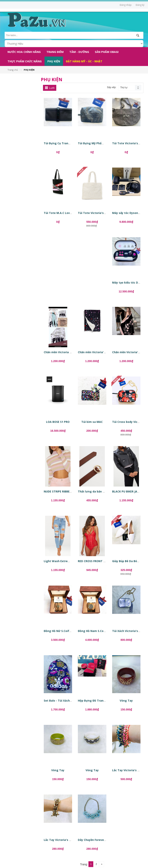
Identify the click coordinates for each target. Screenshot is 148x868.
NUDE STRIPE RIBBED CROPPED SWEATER (71, 491)
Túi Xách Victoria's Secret (130, 631)
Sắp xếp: (112, 87)
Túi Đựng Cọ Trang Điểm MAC (64, 143)
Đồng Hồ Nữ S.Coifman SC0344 (65, 631)
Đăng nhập (126, 5)
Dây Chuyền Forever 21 (93, 840)
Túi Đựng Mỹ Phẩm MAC (94, 143)
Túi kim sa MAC (92, 422)
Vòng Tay (126, 701)
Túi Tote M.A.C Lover (58, 213)
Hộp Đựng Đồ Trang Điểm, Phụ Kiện (102, 701)
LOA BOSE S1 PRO (58, 422)
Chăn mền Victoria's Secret (96, 352)
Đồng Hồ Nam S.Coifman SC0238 (100, 631)
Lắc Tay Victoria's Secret (129, 770)
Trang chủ (13, 70)
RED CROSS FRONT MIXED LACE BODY (103, 561)
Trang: (84, 864)
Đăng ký (140, 5)
